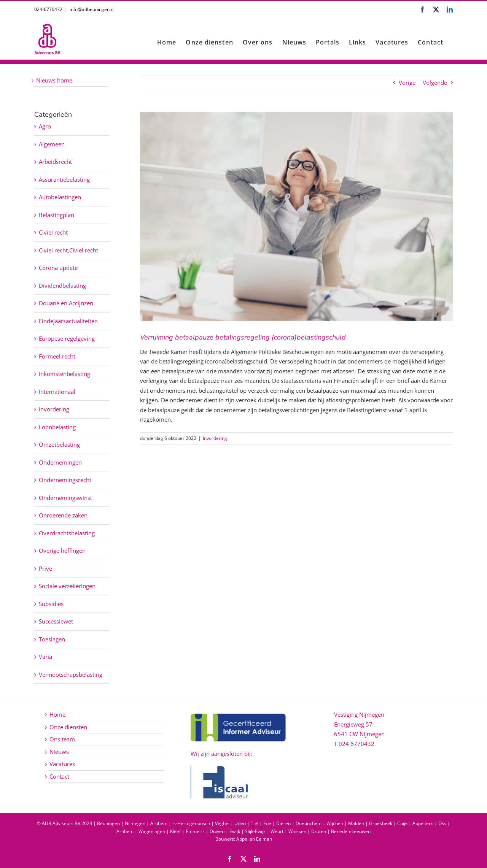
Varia (45, 657)
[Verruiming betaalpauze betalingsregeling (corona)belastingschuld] (296, 217)
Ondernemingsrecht (65, 480)
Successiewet (56, 621)
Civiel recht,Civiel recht (68, 250)
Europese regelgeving (67, 338)
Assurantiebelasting (64, 179)
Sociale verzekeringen (67, 586)
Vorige (407, 83)
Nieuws (59, 752)
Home (57, 714)
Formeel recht (57, 356)
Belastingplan (56, 215)
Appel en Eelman (254, 839)
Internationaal (57, 392)
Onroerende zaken (63, 515)
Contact (59, 776)
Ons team (62, 739)
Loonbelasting (57, 427)
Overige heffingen (62, 551)
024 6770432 (356, 744)
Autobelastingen (60, 197)
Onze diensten (68, 727)
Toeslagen (52, 639)
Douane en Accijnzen (66, 303)
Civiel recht (53, 232)
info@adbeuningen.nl (92, 9)
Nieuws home (54, 80)
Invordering (215, 438)
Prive (45, 568)
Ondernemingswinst (65, 498)
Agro (45, 126)
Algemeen (52, 144)
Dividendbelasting (62, 286)
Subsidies (51, 604)
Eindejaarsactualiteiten (68, 321)
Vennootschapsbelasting (71, 674)
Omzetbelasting (59, 444)
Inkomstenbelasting (64, 374)
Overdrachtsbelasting (67, 533)
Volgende (435, 83)
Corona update (58, 268)
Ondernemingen (60, 462)
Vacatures (62, 764)
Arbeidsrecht (55, 162)
